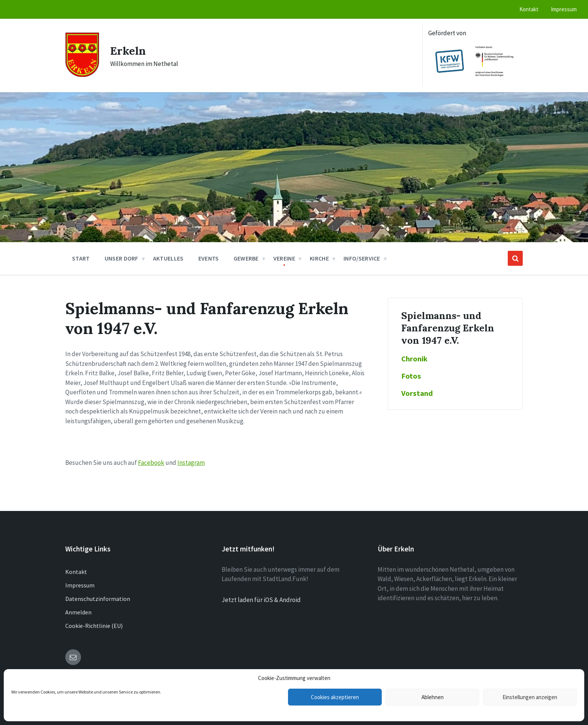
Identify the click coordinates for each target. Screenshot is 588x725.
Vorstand (417, 393)
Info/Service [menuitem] (362, 258)
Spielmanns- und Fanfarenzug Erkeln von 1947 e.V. (448, 328)
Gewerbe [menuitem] (246, 258)
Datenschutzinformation (98, 599)
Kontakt (76, 572)
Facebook (151, 463)
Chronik (414, 359)
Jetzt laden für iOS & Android (261, 600)
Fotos (411, 376)
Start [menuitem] (81, 258)
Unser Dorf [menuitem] (121, 258)
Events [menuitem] (209, 258)
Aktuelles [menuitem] (168, 258)
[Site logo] (82, 75)
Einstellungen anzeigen (530, 697)
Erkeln (128, 51)
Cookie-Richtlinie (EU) (94, 626)
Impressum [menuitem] (564, 9)
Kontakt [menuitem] (529, 9)
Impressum (80, 585)
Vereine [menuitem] (284, 258)
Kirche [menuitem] (319, 258)
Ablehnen (433, 697)
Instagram (191, 463)
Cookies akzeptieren (335, 697)
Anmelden (78, 612)
